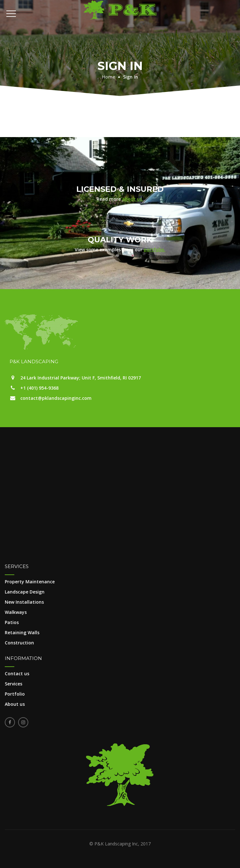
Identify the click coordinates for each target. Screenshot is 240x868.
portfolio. (154, 250)
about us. (133, 199)
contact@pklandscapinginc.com (56, 398)
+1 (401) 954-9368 (39, 388)
